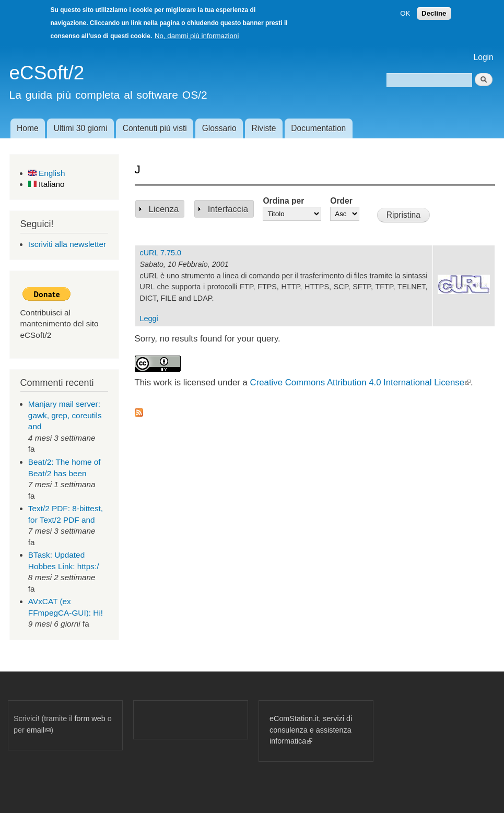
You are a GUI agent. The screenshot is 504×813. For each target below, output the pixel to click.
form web (90, 718)
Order (341, 201)
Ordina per (283, 201)
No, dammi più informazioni (197, 36)
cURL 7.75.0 (161, 253)
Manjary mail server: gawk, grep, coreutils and (65, 415)
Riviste (264, 128)
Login (484, 57)
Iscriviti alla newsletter (67, 244)
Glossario (219, 128)
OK (405, 13)
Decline (434, 13)
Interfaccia (228, 209)
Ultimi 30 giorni (81, 128)
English (47, 173)
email (39, 730)
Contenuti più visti (155, 128)
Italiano (46, 184)
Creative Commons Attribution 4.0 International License (360, 382)
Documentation (318, 128)
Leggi (149, 319)
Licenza (164, 209)
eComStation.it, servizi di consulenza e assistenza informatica (311, 730)
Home (28, 128)
